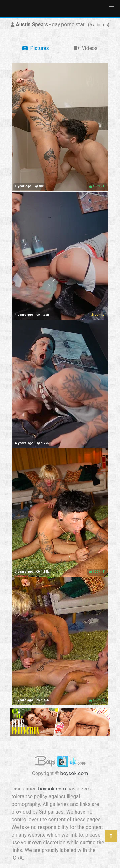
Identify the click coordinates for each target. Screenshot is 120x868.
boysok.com (74, 773)
